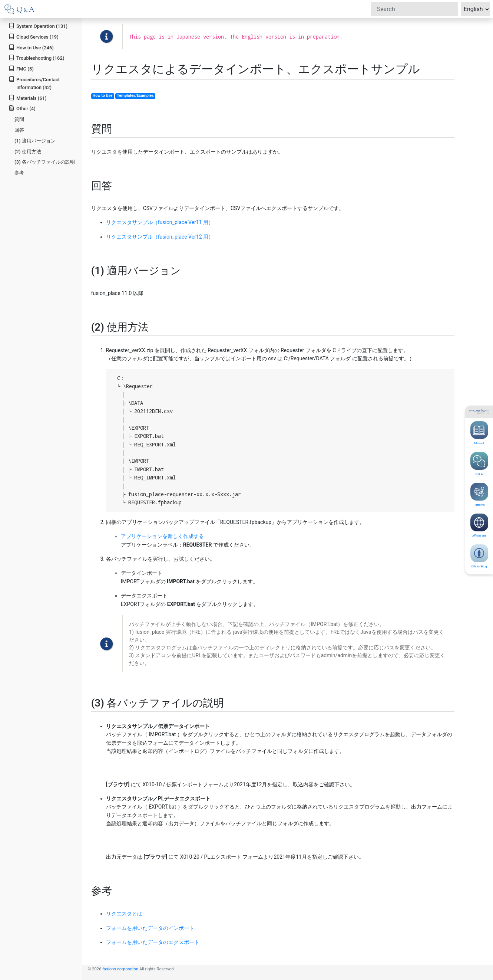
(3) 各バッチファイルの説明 (45, 162)
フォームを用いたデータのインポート (150, 928)
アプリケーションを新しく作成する (162, 536)
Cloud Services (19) (34, 37)
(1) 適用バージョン (35, 141)
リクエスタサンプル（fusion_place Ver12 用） (160, 237)
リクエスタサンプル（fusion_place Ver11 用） (160, 222)
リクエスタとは (124, 914)
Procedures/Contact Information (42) (34, 83)
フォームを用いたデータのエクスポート (153, 942)
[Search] (415, 9)
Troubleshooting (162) (36, 58)
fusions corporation (120, 969)
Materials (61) (27, 98)
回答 (19, 130)
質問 (19, 119)
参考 (19, 173)
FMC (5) (21, 68)
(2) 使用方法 (28, 152)
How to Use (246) (31, 47)
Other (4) (22, 108)
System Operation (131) (38, 26)
